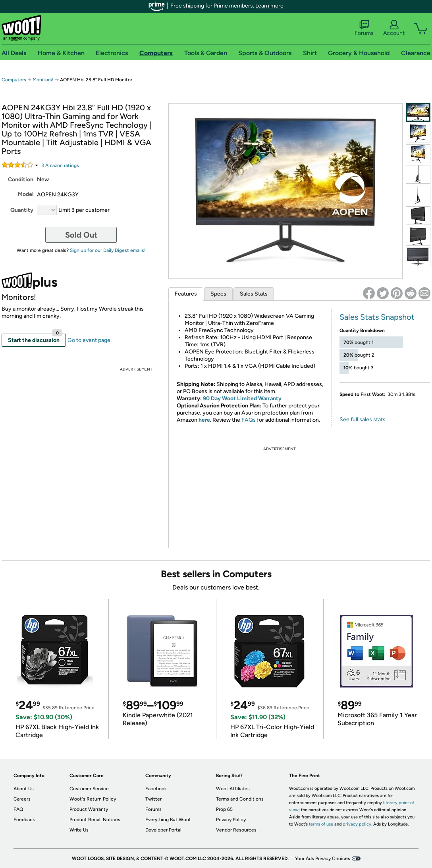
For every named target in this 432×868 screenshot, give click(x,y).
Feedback (24, 820)
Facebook (156, 789)
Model (26, 194)
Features (186, 294)
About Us (24, 789)
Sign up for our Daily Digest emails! (108, 250)
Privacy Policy (231, 820)
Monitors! (43, 80)
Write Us (79, 830)
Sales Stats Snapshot (377, 317)
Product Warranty (89, 809)
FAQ (18, 809)
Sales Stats (254, 294)
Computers (14, 80)
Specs (218, 294)
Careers (22, 799)
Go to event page (89, 340)
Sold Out (81, 235)
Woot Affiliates (233, 789)
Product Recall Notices (95, 820)
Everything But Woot (168, 820)
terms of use (321, 824)
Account (394, 28)
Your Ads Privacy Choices (323, 858)
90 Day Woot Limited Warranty (242, 398)
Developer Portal (163, 830)
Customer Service (89, 789)
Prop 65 (224, 809)
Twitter (153, 799)
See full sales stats (363, 420)
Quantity (22, 210)
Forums (364, 28)
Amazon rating (60, 165)
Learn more (269, 6)
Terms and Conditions (240, 799)
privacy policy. (357, 824)
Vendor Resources (236, 830)
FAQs (249, 420)
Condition (21, 180)
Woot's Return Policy (93, 799)
